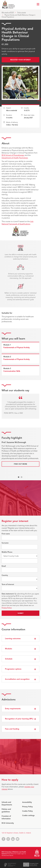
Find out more (20, 464)
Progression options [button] (13, 669)
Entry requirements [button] (13, 709)
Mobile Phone (7, 552)
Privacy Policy (7, 608)
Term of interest (8, 584)
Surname (5, 543)
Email (4, 566)
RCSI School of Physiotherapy (13, 155)
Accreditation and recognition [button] (17, 679)
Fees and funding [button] (12, 729)
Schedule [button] (9, 659)
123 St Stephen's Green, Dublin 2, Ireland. (16, 833)
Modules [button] (9, 649)
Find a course (22, 12)
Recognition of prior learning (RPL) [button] (19, 719)
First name (6, 534)
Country (5, 575)
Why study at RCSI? (8, 12)
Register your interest (20, 60)
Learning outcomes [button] (13, 639)
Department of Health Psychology (15, 158)
